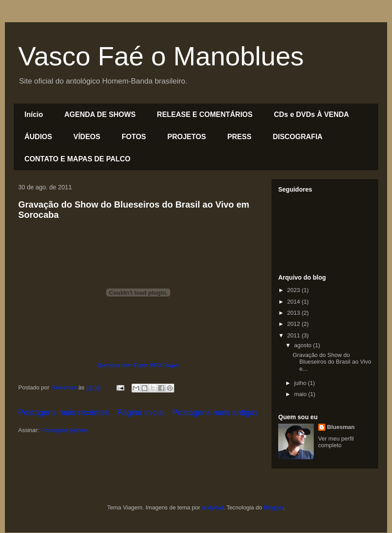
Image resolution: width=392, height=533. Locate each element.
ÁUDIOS (38, 137)
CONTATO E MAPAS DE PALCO (78, 159)
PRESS (239, 137)
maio (301, 394)
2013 (294, 313)
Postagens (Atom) (64, 430)
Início (34, 114)
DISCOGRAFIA (298, 137)
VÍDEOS (87, 137)
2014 (294, 302)
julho (301, 383)
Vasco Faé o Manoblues (161, 56)
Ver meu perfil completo (336, 442)
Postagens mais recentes (64, 413)
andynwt (212, 507)
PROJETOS (187, 137)
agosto (304, 345)
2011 (294, 335)
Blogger (273, 507)
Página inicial (141, 413)
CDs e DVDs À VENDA (311, 114)
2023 (294, 290)
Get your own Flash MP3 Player (138, 365)
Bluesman (341, 427)
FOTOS (134, 137)
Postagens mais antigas (215, 413)
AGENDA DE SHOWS (100, 114)
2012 (294, 324)
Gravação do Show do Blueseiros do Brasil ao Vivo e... (332, 362)
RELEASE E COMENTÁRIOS (205, 114)
